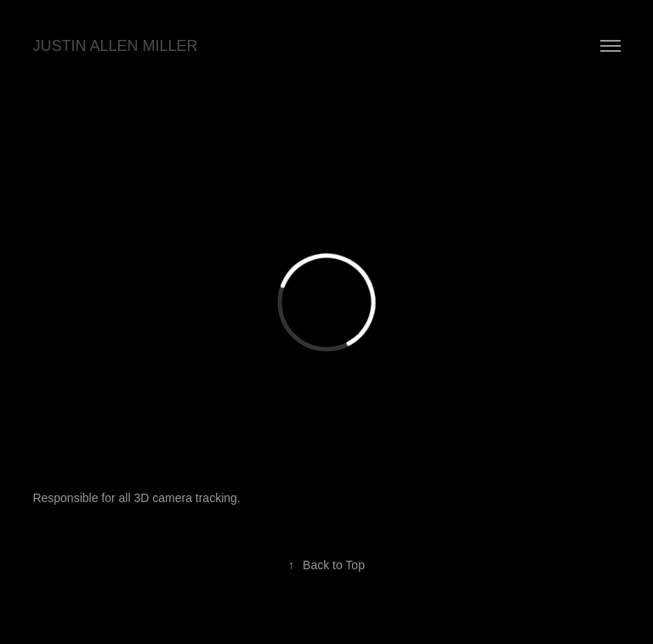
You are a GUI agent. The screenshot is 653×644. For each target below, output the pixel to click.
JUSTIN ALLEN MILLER (115, 46)
